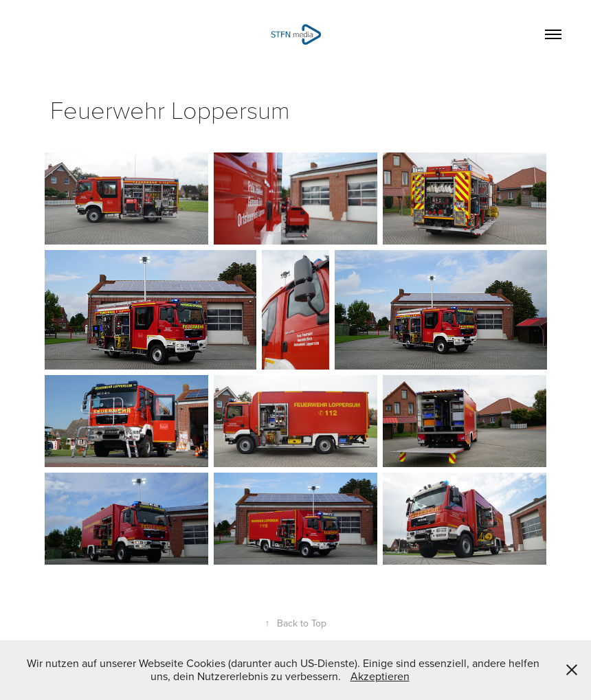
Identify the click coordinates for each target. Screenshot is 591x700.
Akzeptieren (380, 676)
